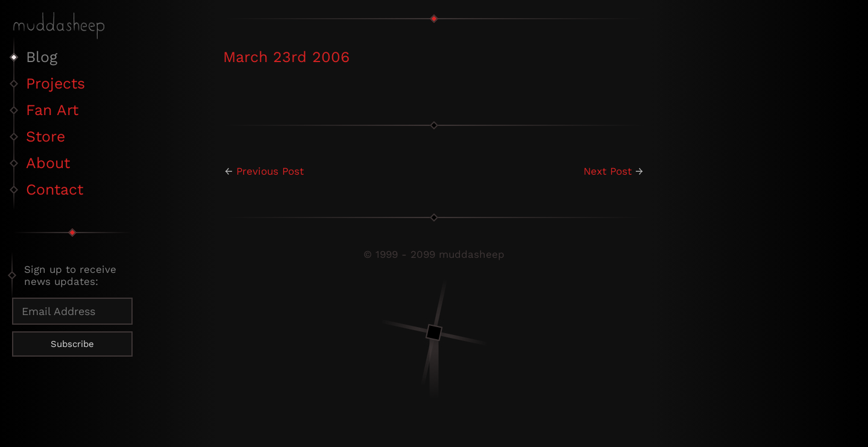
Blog (42, 57)
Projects (55, 83)
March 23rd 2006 (286, 57)
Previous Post (270, 171)
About (48, 163)
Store (46, 136)
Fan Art (52, 110)
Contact (55, 189)
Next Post (608, 171)
